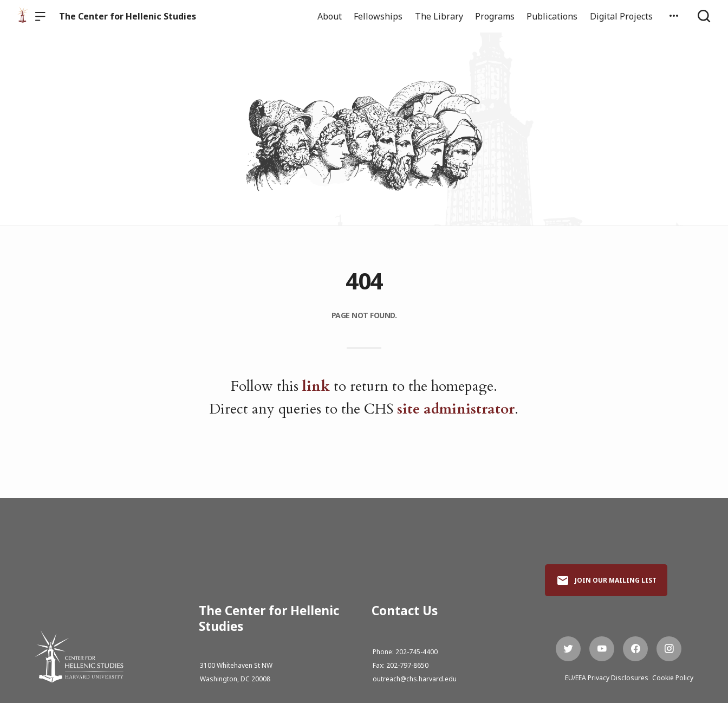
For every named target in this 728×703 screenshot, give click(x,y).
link (316, 386)
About (330, 16)
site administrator (456, 409)
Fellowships (378, 16)
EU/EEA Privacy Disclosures (607, 678)
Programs (495, 16)
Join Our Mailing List (606, 581)
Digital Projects (621, 16)
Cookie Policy (673, 678)
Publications (552, 16)
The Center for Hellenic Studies (128, 16)
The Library (439, 16)
